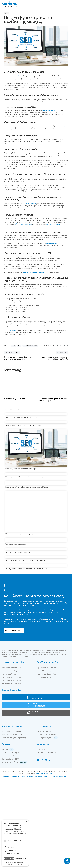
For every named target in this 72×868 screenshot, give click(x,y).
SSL (19, 346)
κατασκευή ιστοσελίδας (51, 111)
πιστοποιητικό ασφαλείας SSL (33, 272)
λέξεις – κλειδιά (31, 203)
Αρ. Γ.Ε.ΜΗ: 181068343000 (45, 773)
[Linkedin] (67, 346)
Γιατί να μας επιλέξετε (46, 735)
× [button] (27, 822)
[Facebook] (58, 346)
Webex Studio (11, 331)
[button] (15, 862)
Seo (13, 346)
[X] (61, 346)
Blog (7, 13)
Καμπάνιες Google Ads (46, 674)
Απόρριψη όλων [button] (21, 858)
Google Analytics (44, 677)
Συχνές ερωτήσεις (47, 738)
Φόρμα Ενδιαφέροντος (47, 753)
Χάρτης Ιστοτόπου (14, 762)
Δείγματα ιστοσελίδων (12, 684)
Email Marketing (44, 671)
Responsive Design (52, 243)
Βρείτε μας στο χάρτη (46, 756)
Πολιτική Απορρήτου (11, 753)
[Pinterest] (64, 346)
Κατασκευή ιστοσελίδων (13, 668)
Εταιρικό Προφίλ (44, 731)
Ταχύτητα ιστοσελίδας (30, 346)
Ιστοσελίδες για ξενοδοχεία (14, 677)
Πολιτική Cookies (9, 756)
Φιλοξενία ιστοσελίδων (12, 731)
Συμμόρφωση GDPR (11, 759)
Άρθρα (8, 749)
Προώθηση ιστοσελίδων (47, 668)
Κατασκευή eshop (10, 671)
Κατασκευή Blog (9, 674)
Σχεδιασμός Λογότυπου (12, 735)
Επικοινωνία (42, 749)
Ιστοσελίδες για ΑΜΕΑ (12, 681)
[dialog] (15, 843)
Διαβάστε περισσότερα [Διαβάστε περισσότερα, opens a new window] (19, 837)
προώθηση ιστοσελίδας (14, 76)
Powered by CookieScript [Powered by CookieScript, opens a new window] (15, 864)
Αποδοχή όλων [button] (9, 858)
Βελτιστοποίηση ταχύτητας (14, 738)
